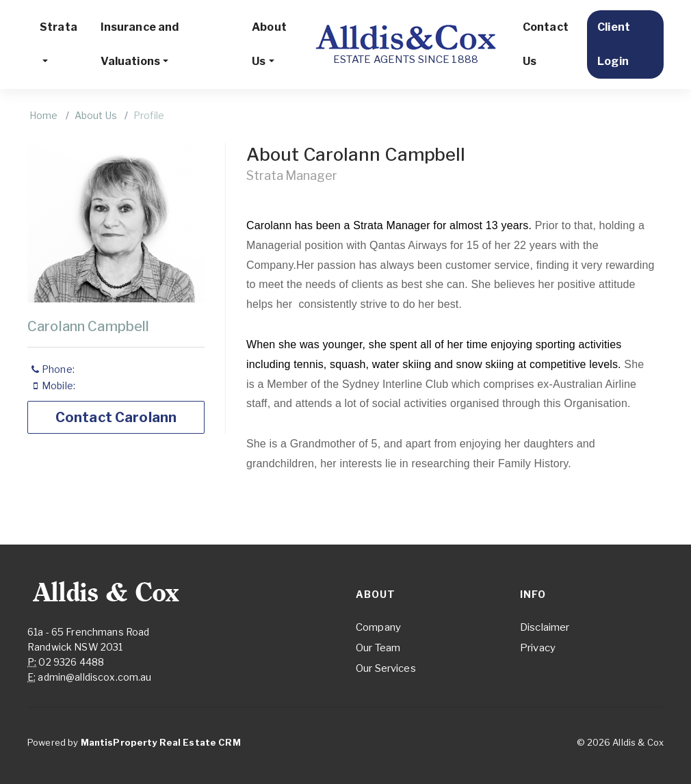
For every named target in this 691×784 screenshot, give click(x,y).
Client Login (614, 44)
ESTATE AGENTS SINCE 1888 (406, 44)
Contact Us (546, 44)
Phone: (54, 369)
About (376, 594)
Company (378, 627)
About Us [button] (269, 44)
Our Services (386, 668)
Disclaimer (545, 627)
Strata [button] (58, 27)
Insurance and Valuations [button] (140, 44)
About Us (96, 115)
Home (44, 115)
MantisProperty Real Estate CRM (161, 742)
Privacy (538, 648)
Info (533, 594)
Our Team (378, 648)
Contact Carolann (116, 417)
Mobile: (54, 386)
